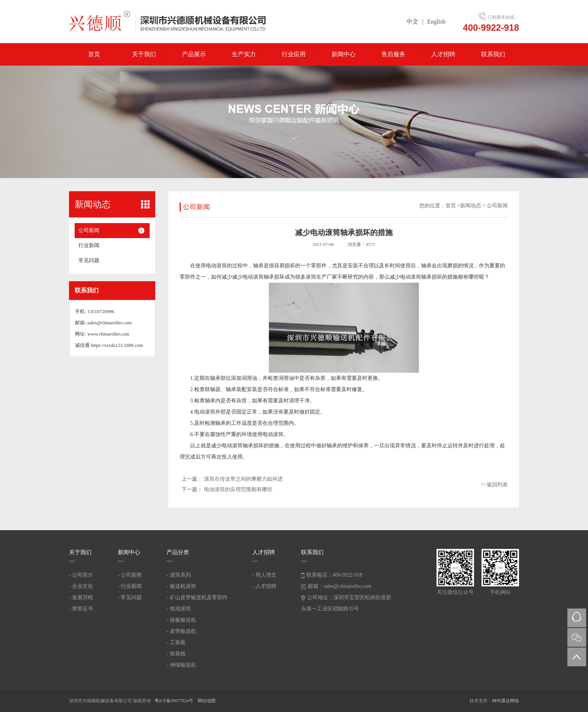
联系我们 (493, 54)
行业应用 (294, 54)
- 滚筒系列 (178, 575)
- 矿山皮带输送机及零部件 (197, 597)
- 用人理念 (264, 575)
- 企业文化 (81, 586)
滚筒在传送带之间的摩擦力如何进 (243, 479)
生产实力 (244, 54)
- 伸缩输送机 (181, 665)
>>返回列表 (494, 485)
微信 (577, 637)
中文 (412, 22)
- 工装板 (176, 642)
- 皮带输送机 (181, 631)
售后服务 (393, 54)
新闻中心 (343, 54)
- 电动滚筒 (178, 609)
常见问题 (89, 260)
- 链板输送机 (181, 620)
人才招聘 (443, 54)
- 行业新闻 (130, 586)
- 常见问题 (130, 597)
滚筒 (311, 277)
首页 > (453, 206)
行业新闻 (89, 245)
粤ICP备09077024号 (174, 701)
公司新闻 (89, 230)
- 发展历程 (81, 597)
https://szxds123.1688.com (117, 345)
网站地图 (207, 701)
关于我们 (144, 54)
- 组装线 (176, 654)
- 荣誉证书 (81, 609)
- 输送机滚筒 (181, 586)
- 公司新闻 (130, 575)
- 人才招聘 (264, 586)
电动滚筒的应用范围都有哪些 (238, 489)
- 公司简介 (81, 575)
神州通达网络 (505, 701)
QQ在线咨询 (577, 618)
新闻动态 (471, 206)
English (436, 22)
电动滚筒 (216, 266)
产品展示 (194, 54)
